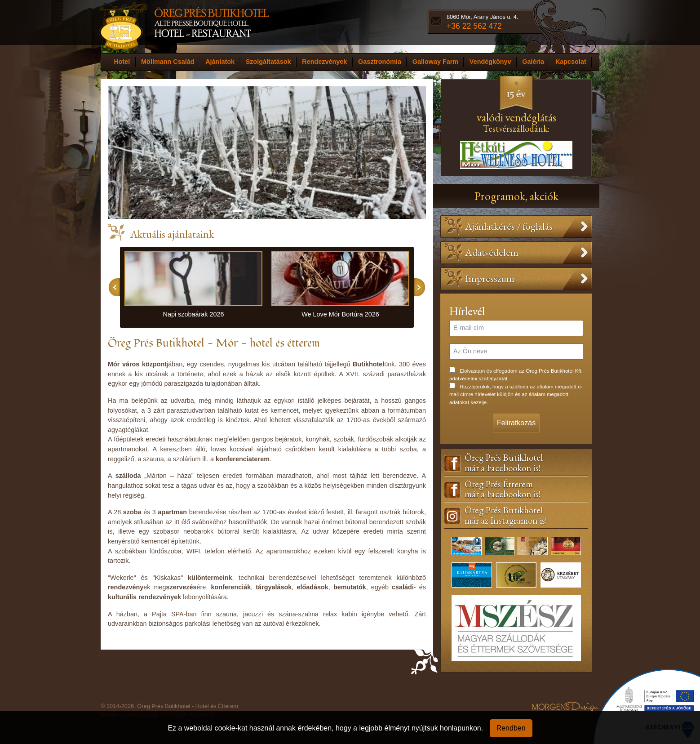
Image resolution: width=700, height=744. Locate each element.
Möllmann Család (168, 62)
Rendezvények (324, 62)
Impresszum (490, 278)
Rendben (511, 728)
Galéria (533, 62)
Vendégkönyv (490, 62)
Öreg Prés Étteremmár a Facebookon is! (503, 490)
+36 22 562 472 (474, 26)
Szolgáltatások (268, 62)
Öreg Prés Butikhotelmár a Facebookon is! (504, 463)
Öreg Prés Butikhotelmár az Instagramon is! (506, 516)
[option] (193, 287)
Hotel (122, 62)
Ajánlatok (220, 62)
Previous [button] (114, 287)
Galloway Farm (435, 62)
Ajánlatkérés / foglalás (509, 226)
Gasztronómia (380, 62)
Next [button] (419, 287)
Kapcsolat (571, 62)
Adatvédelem (492, 252)
